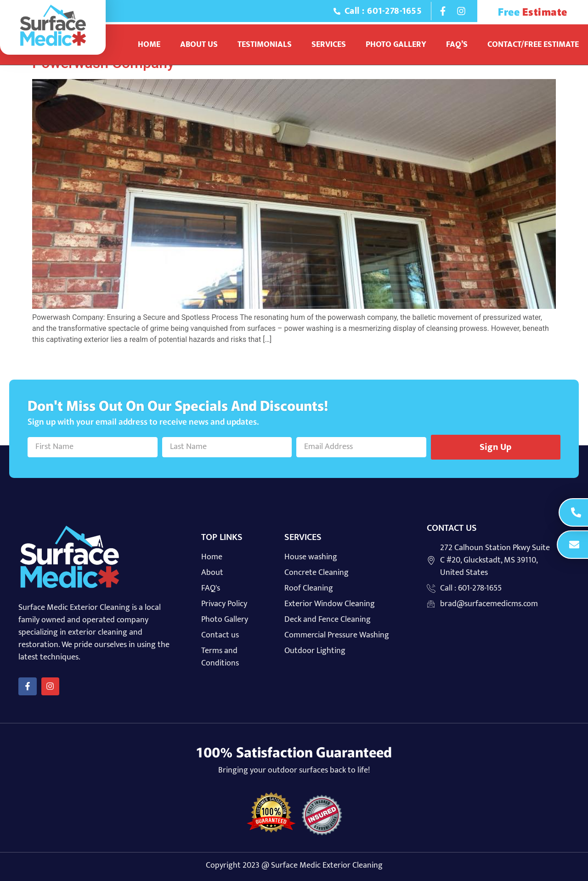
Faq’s (457, 45)
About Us (199, 45)
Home (149, 45)
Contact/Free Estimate (533, 45)
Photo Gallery (396, 45)
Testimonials (265, 45)
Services (329, 45)
